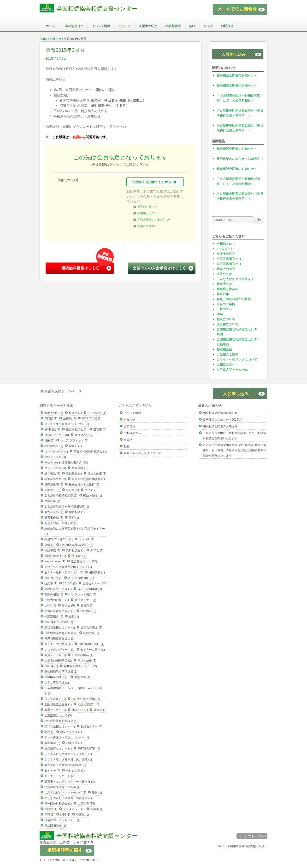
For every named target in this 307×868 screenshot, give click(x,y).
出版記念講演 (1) (55, 556)
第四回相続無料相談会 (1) (88, 479)
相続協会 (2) (88, 611)
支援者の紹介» (147, 226)
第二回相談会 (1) (55, 826)
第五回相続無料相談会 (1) (90, 451)
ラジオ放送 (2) (87, 661)
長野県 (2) (72, 490)
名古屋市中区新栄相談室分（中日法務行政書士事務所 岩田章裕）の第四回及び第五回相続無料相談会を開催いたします (235, 450)
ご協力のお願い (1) (57, 600)
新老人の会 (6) (54, 413)
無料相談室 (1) (75, 550)
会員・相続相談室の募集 (234, 299)
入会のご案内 (226, 304)
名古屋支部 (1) (54, 512)
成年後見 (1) (52, 474)
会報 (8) (49, 545)
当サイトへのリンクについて (237, 359)
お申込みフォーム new (232, 369)
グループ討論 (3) (55, 468)
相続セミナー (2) (91, 726)
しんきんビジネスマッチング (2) (65, 793)
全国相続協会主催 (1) (58, 704)
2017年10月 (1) (92, 418)
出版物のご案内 (227, 354)
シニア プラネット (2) (74, 440)
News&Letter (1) (55, 561)
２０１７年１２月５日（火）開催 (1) (68, 759)
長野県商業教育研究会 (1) (61, 633)
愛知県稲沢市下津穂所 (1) (61, 672)
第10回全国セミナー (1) (60, 726)
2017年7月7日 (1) (89, 748)
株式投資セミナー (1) (58, 748)
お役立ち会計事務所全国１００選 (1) (68, 567)
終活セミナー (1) (85, 600)
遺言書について (227, 324)
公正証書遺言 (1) (55, 699)
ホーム (50, 26)
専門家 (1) (51, 418)
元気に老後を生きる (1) (59, 611)
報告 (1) (97, 793)
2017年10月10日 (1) (81, 578)
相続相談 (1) (77, 512)
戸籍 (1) (49, 815)
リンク (208, 26)
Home (43, 39)
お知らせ (124, 26)
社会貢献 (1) (80, 468)
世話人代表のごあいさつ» (154, 220)
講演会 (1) (100, 710)
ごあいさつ (224, 249)
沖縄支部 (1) (74, 743)
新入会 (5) (68, 605)
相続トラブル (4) (55, 457)
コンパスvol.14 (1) (56, 451)
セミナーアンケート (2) (59, 776)
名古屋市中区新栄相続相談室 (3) (65, 765)
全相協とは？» (147, 213)
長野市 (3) (87, 605)
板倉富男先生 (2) (55, 479)
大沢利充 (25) (86, 804)
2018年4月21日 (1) (56, 677)
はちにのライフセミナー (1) (62, 820)
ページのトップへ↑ (252, 836)
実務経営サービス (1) (58, 589)
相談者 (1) (97, 809)
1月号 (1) (50, 605)
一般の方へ (224, 309)
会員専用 (130, 426)
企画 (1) (74, 617)
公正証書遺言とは (229, 264)
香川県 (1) (83, 815)
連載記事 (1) (52, 501)
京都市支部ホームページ (63, 391)
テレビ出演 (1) (75, 771)
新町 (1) (74, 518)
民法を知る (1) (93, 496)
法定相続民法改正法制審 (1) (62, 787)
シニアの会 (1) (97, 413)
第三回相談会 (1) (77, 429)
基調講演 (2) (52, 743)
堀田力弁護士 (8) (91, 628)
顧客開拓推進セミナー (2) (80, 666)
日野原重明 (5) (54, 485)
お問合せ (227, 26)
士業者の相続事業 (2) (58, 661)
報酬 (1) (49, 440)
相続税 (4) (51, 809)
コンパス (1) (86, 539)
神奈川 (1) (75, 446)
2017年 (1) (51, 666)
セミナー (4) (52, 771)
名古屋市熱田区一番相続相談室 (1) (67, 507)
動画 (127, 446)
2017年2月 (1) (53, 578)
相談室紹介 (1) (54, 617)
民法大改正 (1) (97, 474)
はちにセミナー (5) (57, 435)
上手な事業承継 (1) (57, 683)
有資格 (128, 440)
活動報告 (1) (74, 474)
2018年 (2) (70, 583)
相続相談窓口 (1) (88, 704)
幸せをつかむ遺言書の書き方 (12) (66, 463)
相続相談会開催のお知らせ (235, 75)
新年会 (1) (97, 550)
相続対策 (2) (91, 633)
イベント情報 (101, 26)
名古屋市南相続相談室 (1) (61, 496)
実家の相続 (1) (54, 594)
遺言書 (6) (100, 429)
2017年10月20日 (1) (91, 644)
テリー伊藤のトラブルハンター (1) (67, 737)
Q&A (192, 26)
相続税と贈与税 (227, 289)
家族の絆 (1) (82, 677)
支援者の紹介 (148, 26)
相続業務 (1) (97, 572)
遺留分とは (224, 274)
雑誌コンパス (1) (71, 732)
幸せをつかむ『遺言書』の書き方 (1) (68, 798)
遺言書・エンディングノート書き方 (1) (70, 782)
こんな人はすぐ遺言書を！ (235, 279)
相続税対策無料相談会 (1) (61, 721)
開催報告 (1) (80, 556)
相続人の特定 (226, 269)
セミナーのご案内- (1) (59, 644)
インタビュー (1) (74, 809)
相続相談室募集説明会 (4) (77, 545)
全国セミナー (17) (94, 583)
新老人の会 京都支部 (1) (61, 523)
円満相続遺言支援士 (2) (59, 639)
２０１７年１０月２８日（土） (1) (67, 424)
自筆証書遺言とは (229, 259)
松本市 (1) (75, 413)
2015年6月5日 (56, 58)
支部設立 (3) (52, 490)
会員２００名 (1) (55, 655)
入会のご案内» (147, 207)
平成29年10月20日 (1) (59, 539)
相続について (226, 319)
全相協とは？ (74, 26)
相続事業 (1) (52, 550)
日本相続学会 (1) (83, 655)
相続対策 (223, 294)
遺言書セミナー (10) (84, 561)
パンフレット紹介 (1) (83, 594)
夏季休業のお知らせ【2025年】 (239, 159)
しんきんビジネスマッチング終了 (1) (68, 754)
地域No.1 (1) (80, 710)
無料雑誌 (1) (52, 429)
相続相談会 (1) (54, 446)
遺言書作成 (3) (54, 518)
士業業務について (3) (58, 715)
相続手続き (224, 284)
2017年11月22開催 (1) (59, 622)
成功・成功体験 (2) (90, 589)
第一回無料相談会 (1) (58, 804)
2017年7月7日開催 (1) (86, 699)
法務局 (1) (70, 418)
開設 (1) (49, 732)
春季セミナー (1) (55, 710)
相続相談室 (173, 26)
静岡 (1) (65, 815)
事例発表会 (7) (84, 435)
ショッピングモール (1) (59, 650)
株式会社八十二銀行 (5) (84, 485)
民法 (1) (90, 490)
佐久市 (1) (51, 583)
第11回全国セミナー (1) (60, 628)
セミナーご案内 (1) (93, 650)
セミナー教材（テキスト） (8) (64, 572)
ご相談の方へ (226, 364)
